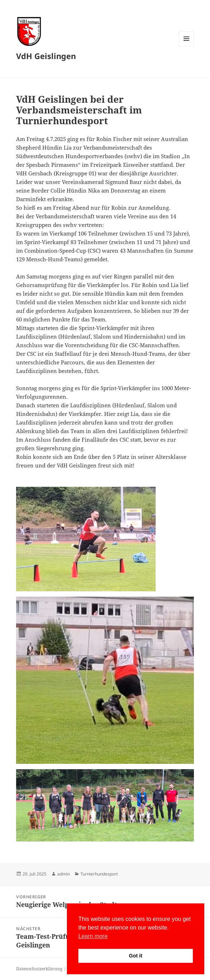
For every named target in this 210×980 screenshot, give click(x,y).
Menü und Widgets (187, 46)
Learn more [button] (93, 936)
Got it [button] (136, 956)
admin (64, 874)
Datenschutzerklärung (39, 969)
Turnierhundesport (99, 874)
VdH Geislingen (46, 56)
